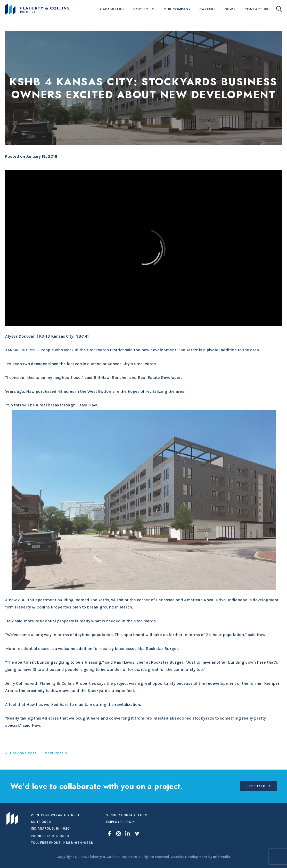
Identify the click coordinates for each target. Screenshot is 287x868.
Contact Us (257, 9)
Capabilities (112, 9)
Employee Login (121, 822)
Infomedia (222, 857)
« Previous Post (21, 753)
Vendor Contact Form (127, 815)
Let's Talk (256, 786)
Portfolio (144, 9)
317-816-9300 (57, 836)
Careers (207, 9)
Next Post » (56, 753)
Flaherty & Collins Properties (37, 9)
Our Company (177, 9)
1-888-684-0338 (78, 843)
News (230, 9)
